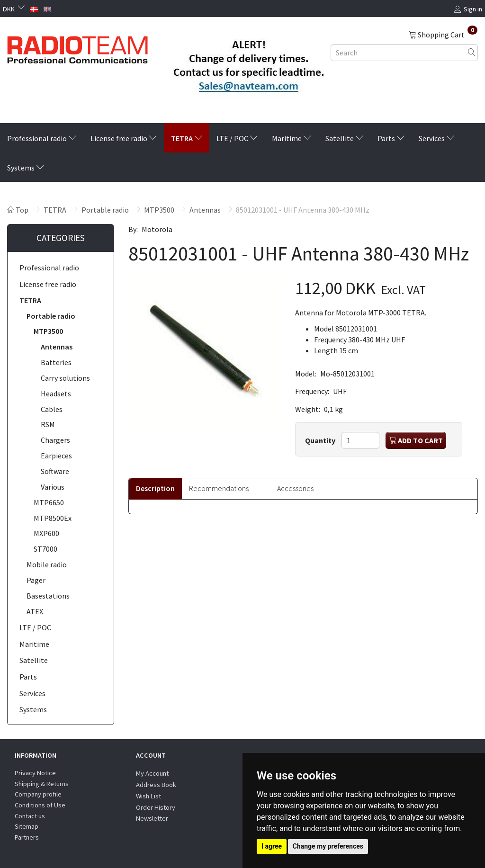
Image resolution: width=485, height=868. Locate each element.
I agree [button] (272, 846)
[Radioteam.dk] (77, 47)
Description (155, 488)
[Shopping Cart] (443, 34)
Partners (27, 837)
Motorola (157, 229)
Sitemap (27, 826)
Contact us (30, 816)
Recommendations (219, 488)
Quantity (321, 440)
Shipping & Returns (42, 784)
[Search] (472, 52)
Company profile (38, 794)
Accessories (295, 488)
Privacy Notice (35, 773)
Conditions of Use (40, 805)
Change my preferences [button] (328, 846)
